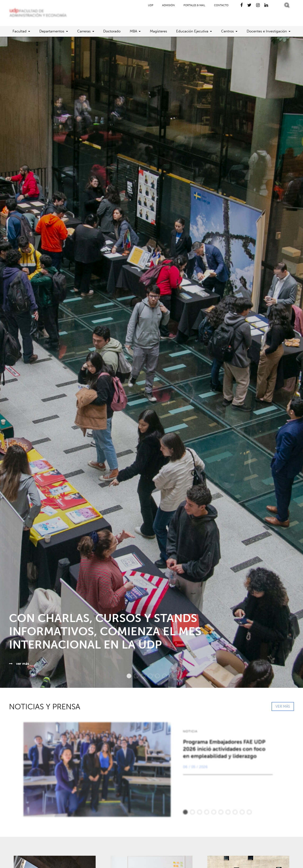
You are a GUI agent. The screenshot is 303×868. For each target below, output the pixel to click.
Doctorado (112, 31)
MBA (133, 31)
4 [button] (148, 676)
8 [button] (176, 676)
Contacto (221, 5)
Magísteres (158, 31)
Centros (227, 31)
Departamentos (52, 31)
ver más (19, 664)
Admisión (168, 5)
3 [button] (141, 676)
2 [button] (134, 676)
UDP (151, 5)
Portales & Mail (194, 5)
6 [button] (162, 676)
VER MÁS (283, 706)
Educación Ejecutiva (192, 31)
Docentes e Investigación (267, 31)
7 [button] (169, 676)
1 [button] (127, 676)
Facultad (20, 31)
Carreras (84, 31)
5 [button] (155, 676)
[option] (151, 362)
